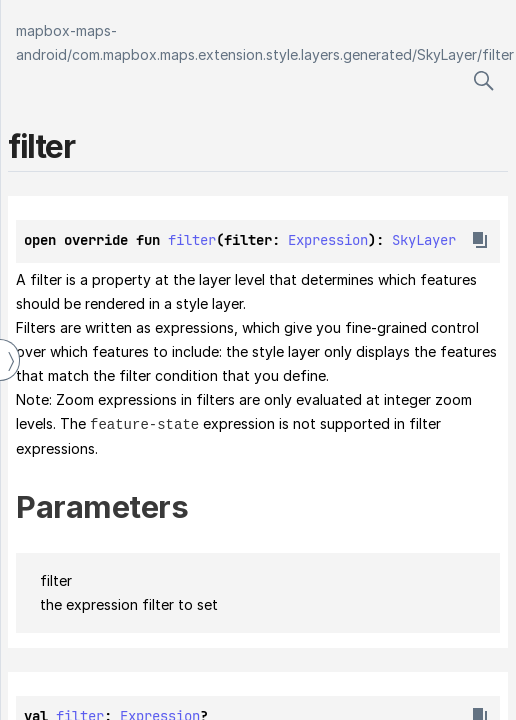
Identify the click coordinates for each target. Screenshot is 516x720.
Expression (328, 240)
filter (498, 54)
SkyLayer (447, 54)
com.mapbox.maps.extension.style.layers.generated (242, 54)
